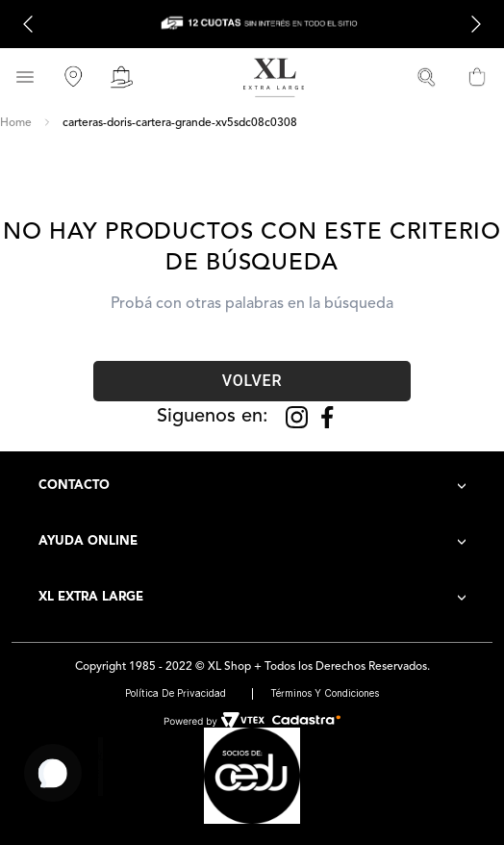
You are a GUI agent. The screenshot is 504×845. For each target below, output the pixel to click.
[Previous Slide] (28, 24)
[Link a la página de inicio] (16, 123)
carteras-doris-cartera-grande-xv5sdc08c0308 (180, 123)
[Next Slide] (476, 24)
